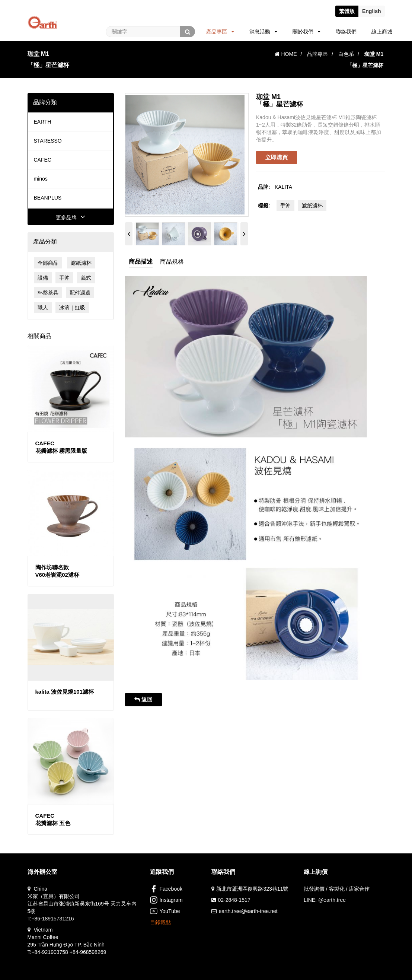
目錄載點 (160, 922)
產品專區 (220, 32)
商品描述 (141, 262)
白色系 (346, 54)
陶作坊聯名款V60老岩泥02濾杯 (57, 571)
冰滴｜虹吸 (72, 308)
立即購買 (277, 157)
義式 (86, 278)
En (372, 11)
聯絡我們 (346, 32)
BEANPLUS (48, 198)
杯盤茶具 (48, 293)
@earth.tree (332, 900)
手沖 (64, 278)
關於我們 (306, 32)
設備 (43, 278)
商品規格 (172, 262)
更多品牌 (71, 217)
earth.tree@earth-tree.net (248, 911)
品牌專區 (317, 54)
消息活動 (263, 32)
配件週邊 (80, 293)
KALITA (283, 187)
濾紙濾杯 (81, 263)
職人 (43, 308)
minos (41, 179)
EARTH (43, 122)
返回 (143, 699)
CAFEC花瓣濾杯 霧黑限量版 (61, 447)
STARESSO (48, 141)
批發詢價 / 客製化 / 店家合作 (337, 889)
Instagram (166, 900)
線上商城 (382, 32)
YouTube (165, 911)
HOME (286, 54)
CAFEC (43, 160)
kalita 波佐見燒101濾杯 (65, 692)
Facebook (166, 889)
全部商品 (48, 263)
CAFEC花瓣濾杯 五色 (53, 819)
